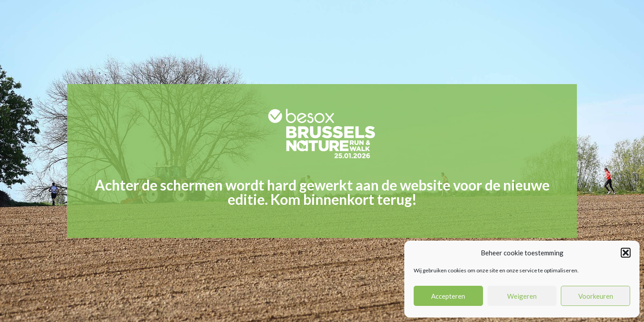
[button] (626, 253)
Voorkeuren (596, 296)
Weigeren (522, 296)
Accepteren (448, 296)
